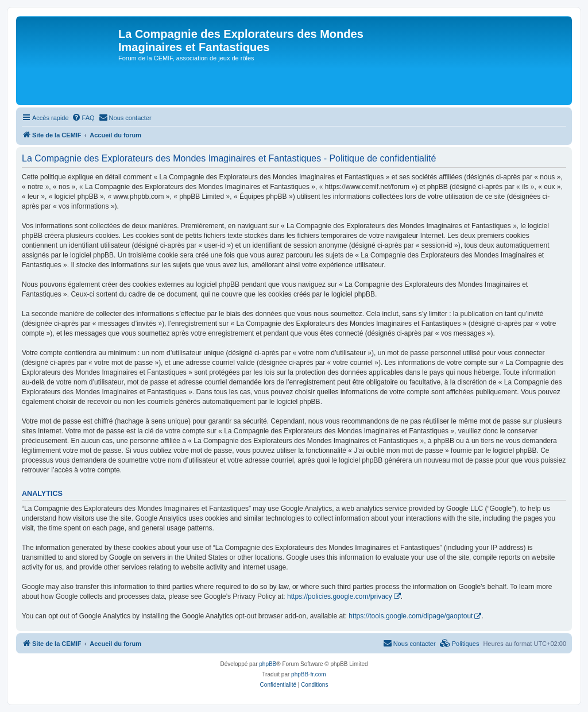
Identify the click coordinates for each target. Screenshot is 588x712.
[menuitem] (83, 118)
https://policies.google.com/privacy (340, 596)
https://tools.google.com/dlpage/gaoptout (411, 616)
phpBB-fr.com (309, 674)
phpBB (268, 664)
